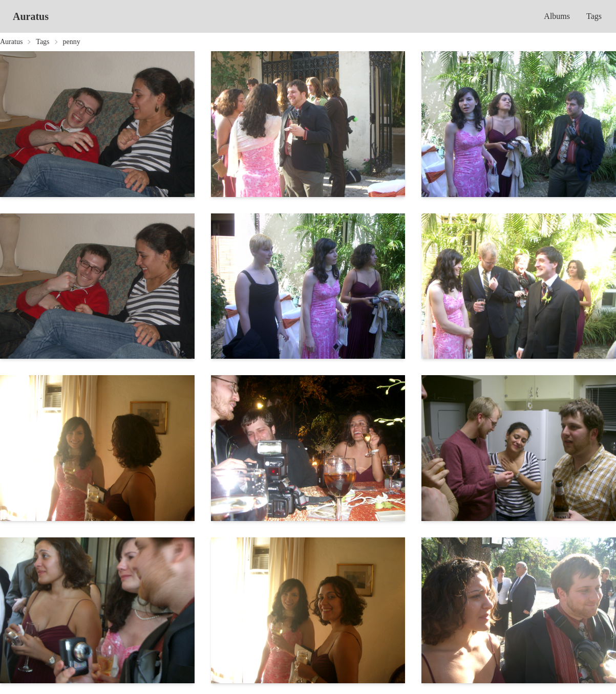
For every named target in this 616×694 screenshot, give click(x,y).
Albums (557, 16)
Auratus (31, 16)
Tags (594, 16)
